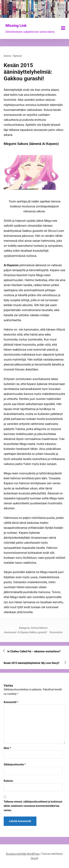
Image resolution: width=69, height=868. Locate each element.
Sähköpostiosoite (15, 764)
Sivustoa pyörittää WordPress (23, 854)
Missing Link (16, 26)
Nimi (7, 748)
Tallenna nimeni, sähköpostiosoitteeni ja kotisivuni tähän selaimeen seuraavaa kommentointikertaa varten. (33, 806)
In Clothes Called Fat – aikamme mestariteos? (34, 651)
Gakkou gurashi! (38, 632)
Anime (7, 56)
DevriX (34, 858)
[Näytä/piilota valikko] (63, 28)
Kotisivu (8, 781)
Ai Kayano (23, 632)
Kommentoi (56, 632)
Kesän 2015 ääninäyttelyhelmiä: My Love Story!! (31, 663)
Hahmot (17, 56)
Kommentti (11, 702)
